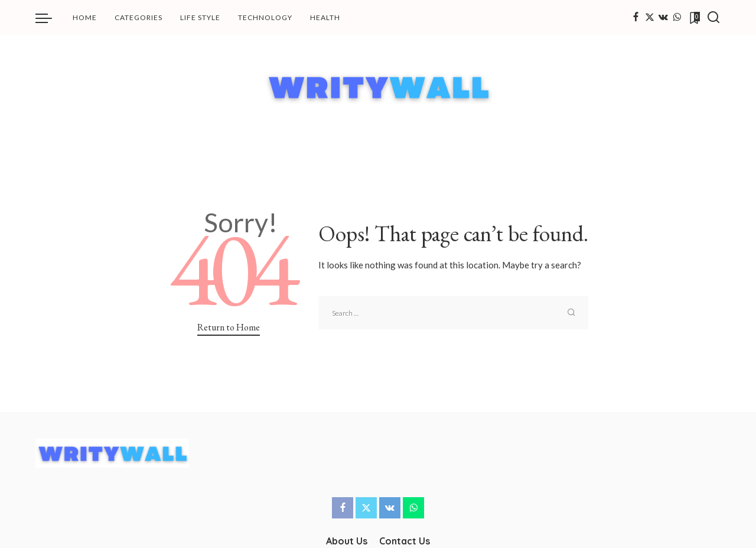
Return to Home (229, 327)
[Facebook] (636, 18)
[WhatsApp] (677, 18)
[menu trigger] (50, 18)
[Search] (713, 18)
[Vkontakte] (663, 18)
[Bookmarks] (694, 18)
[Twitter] (650, 18)
